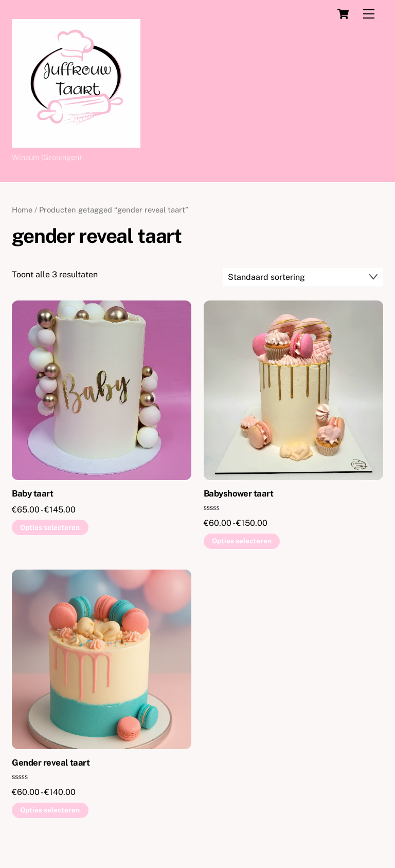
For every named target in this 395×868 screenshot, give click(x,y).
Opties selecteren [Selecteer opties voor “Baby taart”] (50, 527)
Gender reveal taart (51, 763)
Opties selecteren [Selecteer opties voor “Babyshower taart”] (242, 541)
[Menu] (369, 14)
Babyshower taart (239, 493)
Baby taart (32, 493)
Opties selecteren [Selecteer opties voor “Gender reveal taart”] (50, 810)
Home (22, 210)
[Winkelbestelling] (303, 278)
